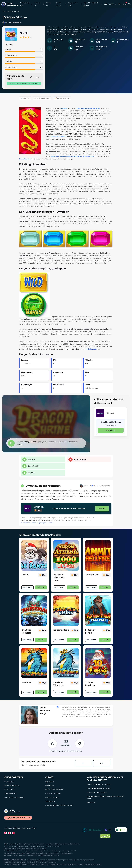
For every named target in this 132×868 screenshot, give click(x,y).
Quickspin (64, 108)
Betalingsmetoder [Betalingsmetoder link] (73, 4)
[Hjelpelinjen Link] (95, 830)
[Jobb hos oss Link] (65, 801)
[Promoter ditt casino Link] (65, 793)
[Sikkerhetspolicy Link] (24, 793)
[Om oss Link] (65, 777)
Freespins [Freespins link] (48, 4)
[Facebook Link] (9, 833)
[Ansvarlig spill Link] (24, 789)
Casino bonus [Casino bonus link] (58, 4)
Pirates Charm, (65, 156)
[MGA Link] (108, 830)
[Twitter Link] (5, 833)
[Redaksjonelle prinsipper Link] (65, 789)
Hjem (4, 11)
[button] (126, 4)
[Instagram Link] (14, 833)
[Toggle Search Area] (130, 4)
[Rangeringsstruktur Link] (65, 797)
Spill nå (111, 430)
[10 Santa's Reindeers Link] (98, 663)
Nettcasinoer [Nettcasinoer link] (38, 4)
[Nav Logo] (9, 4)
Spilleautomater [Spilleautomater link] (25, 4)
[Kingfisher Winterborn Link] (66, 663)
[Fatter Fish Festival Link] (98, 611)
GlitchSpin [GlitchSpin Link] (110, 413)
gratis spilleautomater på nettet (88, 108)
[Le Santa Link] (34, 555)
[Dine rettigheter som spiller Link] (24, 797)
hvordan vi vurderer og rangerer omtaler (38, 523)
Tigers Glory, (55, 156)
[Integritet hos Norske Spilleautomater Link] (65, 805)
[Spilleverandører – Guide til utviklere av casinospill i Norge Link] (106, 797)
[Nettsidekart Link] (106, 802)
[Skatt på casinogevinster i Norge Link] (106, 788)
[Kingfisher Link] (34, 663)
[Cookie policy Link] (24, 782)
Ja (84, 763)
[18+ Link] (85, 830)
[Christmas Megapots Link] (34, 611)
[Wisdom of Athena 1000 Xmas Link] (66, 555)
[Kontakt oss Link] (65, 785)
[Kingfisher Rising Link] (66, 611)
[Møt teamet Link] (65, 782)
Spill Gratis (27, 587)
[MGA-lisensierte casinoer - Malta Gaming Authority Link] (106, 779)
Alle (8, 11)
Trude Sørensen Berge (15, 22)
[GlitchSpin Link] (100, 413)
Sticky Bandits (88, 156)
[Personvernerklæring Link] (24, 785)
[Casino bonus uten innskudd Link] (106, 792)
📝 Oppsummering (62, 98)
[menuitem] (26, 4)
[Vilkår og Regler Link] (24, 777)
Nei (102, 763)
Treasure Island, (77, 156)
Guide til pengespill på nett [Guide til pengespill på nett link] (91, 4)
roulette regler (91, 349)
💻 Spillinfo (25, 98)
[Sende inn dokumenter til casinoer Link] (106, 784)
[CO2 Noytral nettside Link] (121, 830)
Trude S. (89, 486)
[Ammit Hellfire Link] (98, 555)
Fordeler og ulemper (42, 98)
